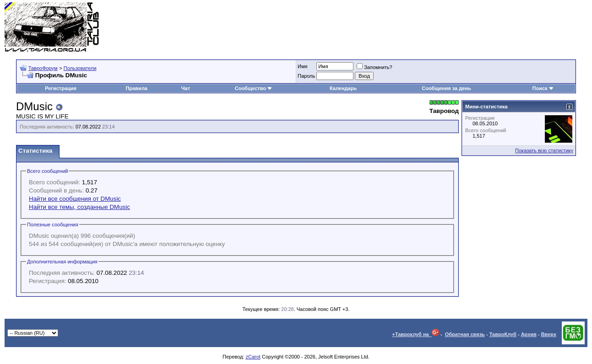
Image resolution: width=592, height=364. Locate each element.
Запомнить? (375, 67)
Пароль (306, 76)
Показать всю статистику (544, 150)
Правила (137, 88)
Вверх (549, 334)
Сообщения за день (446, 88)
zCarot (253, 357)
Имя (302, 66)
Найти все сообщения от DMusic (75, 199)
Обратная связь (465, 334)
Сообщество (254, 88)
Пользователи (80, 68)
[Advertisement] (421, 27)
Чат (186, 88)
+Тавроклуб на (415, 334)
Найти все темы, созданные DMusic (79, 207)
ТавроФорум (43, 68)
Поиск (543, 88)
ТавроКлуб (503, 334)
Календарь (343, 88)
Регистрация (61, 88)
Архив (529, 334)
